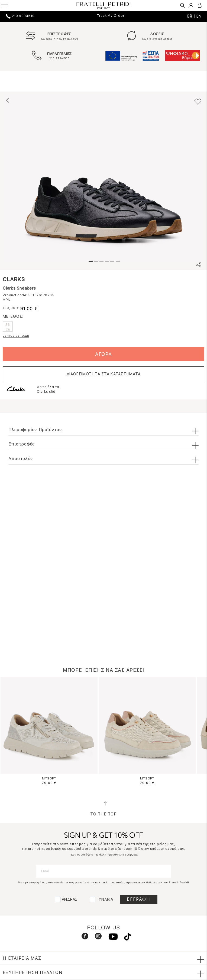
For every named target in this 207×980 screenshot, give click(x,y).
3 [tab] (101, 262)
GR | (192, 16)
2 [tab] (95, 262)
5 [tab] (112, 262)
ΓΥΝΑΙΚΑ (105, 899)
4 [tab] (106, 262)
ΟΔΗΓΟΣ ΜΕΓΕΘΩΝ (16, 336)
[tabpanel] (104, 178)
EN (199, 16)
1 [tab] (90, 262)
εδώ (52, 392)
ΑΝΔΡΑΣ (70, 899)
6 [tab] (117, 262)
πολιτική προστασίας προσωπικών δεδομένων (129, 882)
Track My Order (111, 16)
